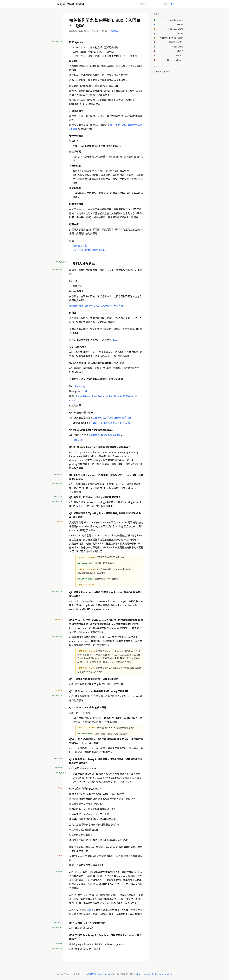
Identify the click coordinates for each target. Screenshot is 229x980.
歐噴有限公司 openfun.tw (98, 974)
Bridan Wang (177, 47)
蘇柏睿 (180, 24)
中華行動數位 (105, 423)
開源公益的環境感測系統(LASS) (89, 250)
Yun (91, 435)
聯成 (100, 417)
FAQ (115, 340)
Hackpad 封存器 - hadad (69, 4)
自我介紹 (83, 245)
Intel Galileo (114, 435)
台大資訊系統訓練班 (113, 417)
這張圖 (90, 910)
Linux (79, 396)
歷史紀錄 (114, 31)
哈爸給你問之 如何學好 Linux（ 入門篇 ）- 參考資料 (96, 306)
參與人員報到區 (163, 72)
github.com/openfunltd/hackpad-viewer (155, 974)
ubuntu (73, 400)
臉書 (75, 245)
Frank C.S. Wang (176, 29)
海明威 (180, 33)
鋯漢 (128, 423)
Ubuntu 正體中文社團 (126, 396)
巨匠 (95, 417)
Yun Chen (179, 56)
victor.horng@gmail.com (172, 38)
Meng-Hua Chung (175, 60)
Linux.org (80, 386)
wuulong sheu (177, 20)
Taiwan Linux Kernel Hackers (98, 396)
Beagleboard (100, 435)
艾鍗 (95, 423)
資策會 (128, 417)
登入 (172, 4)
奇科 (122, 423)
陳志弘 (180, 51)
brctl (82, 506)
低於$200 (78, 440)
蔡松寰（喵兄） (176, 42)
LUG (85, 391)
